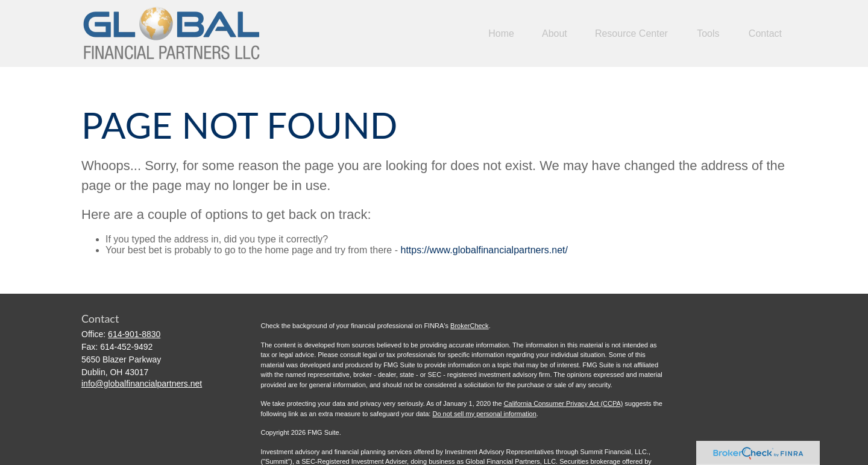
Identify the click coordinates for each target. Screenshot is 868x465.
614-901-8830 (134, 334)
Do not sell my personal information (484, 414)
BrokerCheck (470, 326)
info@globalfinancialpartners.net (142, 384)
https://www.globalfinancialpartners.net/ (484, 250)
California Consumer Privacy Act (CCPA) (564, 403)
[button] (501, 33)
